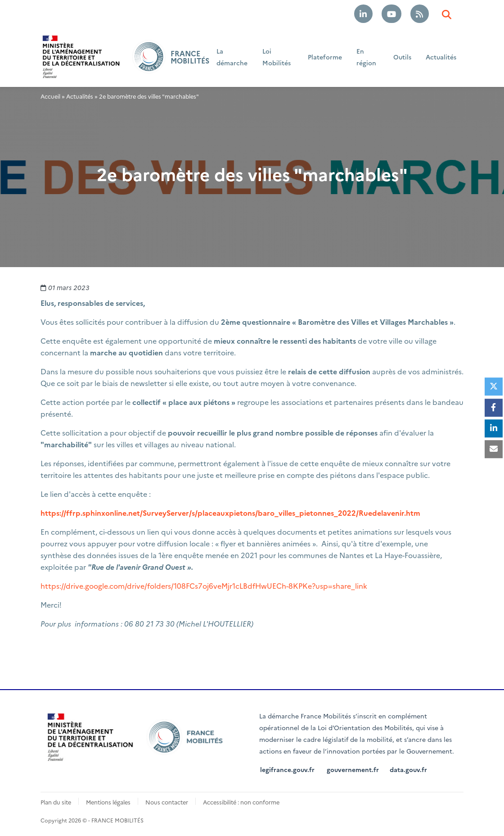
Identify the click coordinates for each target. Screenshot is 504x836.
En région (366, 57)
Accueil (50, 96)
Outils (402, 57)
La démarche (232, 57)
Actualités (441, 57)
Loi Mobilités (277, 57)
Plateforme (325, 57)
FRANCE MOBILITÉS (190, 57)
